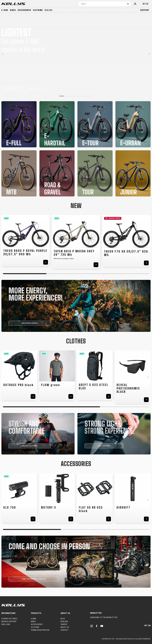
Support (145, 10)
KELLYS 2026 (12, 89)
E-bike (5, 10)
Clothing (38, 10)
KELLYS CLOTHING (30, 446)
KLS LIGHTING (104, 446)
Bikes (13, 10)
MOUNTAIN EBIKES (30, 323)
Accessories (24, 10)
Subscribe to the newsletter (104, 617)
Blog (63, 619)
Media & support (9, 621)
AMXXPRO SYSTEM (36, 89)
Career (64, 624)
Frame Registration (40, 630)
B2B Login (6, 624)
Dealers (49, 10)
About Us (65, 627)
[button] (62, 96)
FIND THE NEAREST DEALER (34, 579)
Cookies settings (9, 619)
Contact (65, 630)
